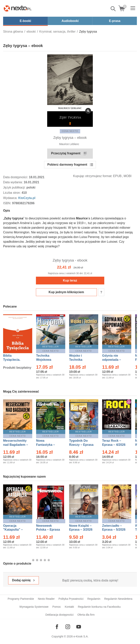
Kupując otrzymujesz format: (93, 176)
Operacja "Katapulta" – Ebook (13, 530)
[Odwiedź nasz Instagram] (68, 627)
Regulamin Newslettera (118, 599)
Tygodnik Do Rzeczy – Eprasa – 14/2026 (81, 445)
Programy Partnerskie (21, 599)
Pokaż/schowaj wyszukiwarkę (113, 9)
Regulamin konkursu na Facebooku (99, 607)
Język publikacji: (15, 187)
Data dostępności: (16, 177)
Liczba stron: (12, 193)
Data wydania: (13, 182)
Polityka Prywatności (71, 599)
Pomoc (57, 607)
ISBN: (8, 203)
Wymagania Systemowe (34, 607)
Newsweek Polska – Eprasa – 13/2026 (48, 530)
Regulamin (94, 599)
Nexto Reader (46, 599)
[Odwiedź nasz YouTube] (79, 627)
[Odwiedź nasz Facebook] (57, 627)
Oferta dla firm (86, 615)
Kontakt (69, 607)
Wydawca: (11, 198)
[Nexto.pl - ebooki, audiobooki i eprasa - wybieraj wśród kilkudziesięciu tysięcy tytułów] (18, 8)
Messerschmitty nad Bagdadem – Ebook (16, 445)
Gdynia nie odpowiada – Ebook (112, 360)
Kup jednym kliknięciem (66, 292)
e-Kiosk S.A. (81, 636)
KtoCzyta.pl (27, 198)
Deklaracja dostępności (60, 615)
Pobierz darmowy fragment (67, 165)
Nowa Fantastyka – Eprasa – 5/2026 (48, 445)
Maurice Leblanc (69, 144)
